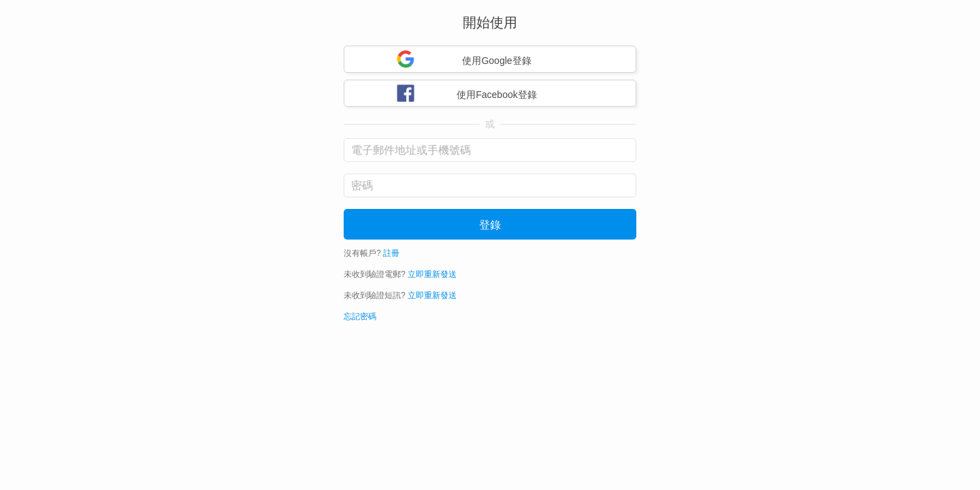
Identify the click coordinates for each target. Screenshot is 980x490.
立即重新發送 (432, 274)
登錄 (490, 225)
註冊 (391, 253)
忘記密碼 (360, 316)
